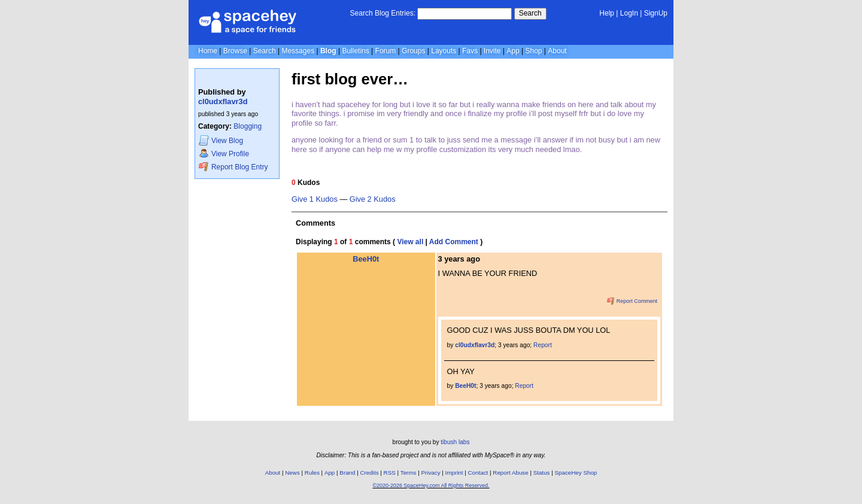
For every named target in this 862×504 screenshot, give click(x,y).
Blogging (248, 126)
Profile (224, 154)
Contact (478, 473)
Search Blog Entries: (383, 13)
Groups (413, 51)
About (557, 51)
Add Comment (454, 242)
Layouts (444, 51)
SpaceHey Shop (576, 473)
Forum (386, 51)
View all (410, 242)
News (292, 473)
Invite (492, 51)
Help (607, 13)
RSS (390, 473)
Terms (409, 473)
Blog (328, 51)
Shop (533, 51)
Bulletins (355, 51)
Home (208, 51)
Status (542, 473)
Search (530, 13)
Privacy (430, 473)
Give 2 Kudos (373, 199)
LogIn (629, 13)
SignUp (656, 13)
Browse (235, 51)
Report (543, 345)
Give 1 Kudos (315, 199)
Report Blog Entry (233, 167)
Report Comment (632, 301)
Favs (470, 51)
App (513, 51)
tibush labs (455, 442)
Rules (312, 473)
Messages (298, 51)
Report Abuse (510, 473)
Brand (347, 473)
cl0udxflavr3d (223, 101)
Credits (370, 473)
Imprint (454, 473)
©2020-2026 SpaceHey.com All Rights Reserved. (431, 485)
